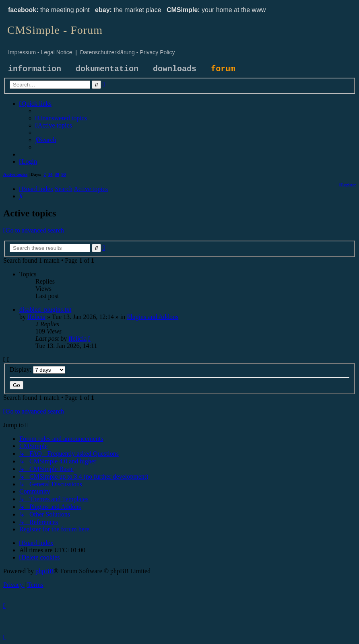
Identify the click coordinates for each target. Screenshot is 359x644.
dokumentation (107, 69)
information (35, 69)
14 (51, 174)
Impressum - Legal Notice (40, 52)
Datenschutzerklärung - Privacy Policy (128, 52)
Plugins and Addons (153, 317)
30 (57, 174)
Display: (37, 369)
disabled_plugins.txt (45, 310)
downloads (175, 69)
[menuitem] (61, 118)
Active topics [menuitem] (15, 174)
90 (64, 174)
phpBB (44, 571)
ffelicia (36, 317)
